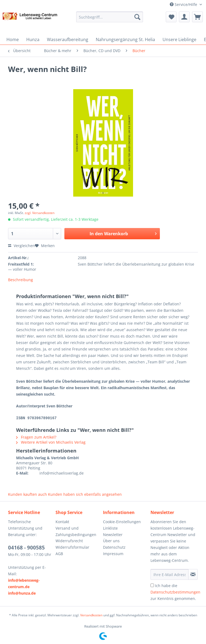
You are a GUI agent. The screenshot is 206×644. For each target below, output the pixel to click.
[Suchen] (137, 17)
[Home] (13, 39)
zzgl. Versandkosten (40, 213)
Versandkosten (91, 615)
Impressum (113, 553)
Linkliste (110, 528)
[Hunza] (33, 39)
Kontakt (62, 521)
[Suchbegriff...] (110, 17)
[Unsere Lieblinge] (179, 39)
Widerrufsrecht (69, 540)
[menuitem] (110, 19)
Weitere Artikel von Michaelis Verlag (51, 442)
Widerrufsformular (72, 547)
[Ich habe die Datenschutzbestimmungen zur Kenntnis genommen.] (152, 585)
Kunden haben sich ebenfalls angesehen (85, 494)
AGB (59, 553)
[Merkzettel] (171, 17)
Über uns (111, 540)
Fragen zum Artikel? (36, 437)
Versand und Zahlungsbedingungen (76, 531)
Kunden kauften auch (27, 494)
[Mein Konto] (184, 17)
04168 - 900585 (26, 547)
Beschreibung (21, 280)
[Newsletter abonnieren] (193, 574)
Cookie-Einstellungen (122, 521)
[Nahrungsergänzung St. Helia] (125, 39)
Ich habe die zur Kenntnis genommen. (175, 592)
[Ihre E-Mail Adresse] (170, 574)
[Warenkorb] (197, 17)
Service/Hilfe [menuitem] (184, 4)
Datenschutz (114, 547)
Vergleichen (21, 246)
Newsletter (113, 534)
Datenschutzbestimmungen (175, 592)
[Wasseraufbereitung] (68, 39)
